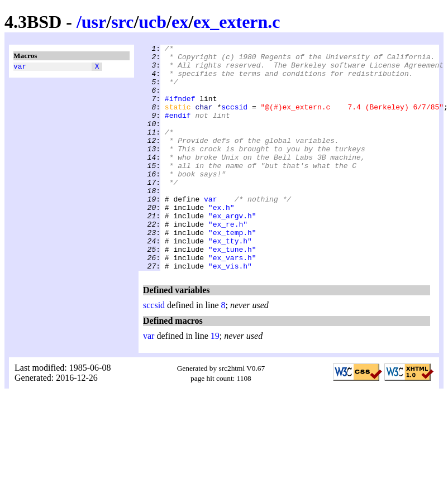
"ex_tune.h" (232, 291)
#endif (178, 130)
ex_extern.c (237, 22)
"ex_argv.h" (232, 251)
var (20, 68)
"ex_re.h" (228, 261)
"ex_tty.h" (230, 281)
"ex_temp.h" (232, 271)
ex (180, 22)
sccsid (234, 120)
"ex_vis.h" (230, 311)
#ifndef (180, 110)
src (122, 22)
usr (94, 22)
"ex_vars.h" (232, 301)
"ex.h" (221, 241)
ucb (152, 22)
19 (215, 381)
